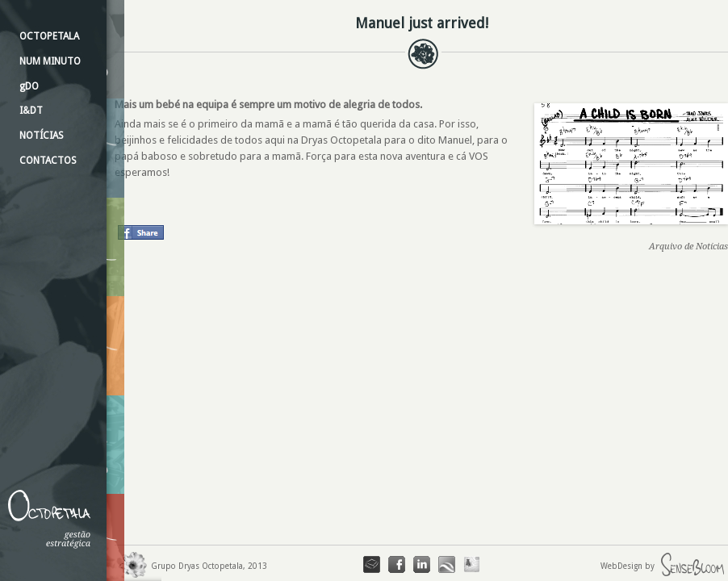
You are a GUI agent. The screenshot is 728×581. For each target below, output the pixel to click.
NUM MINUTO (50, 61)
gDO (29, 86)
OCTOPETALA (49, 36)
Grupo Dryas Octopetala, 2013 (191, 566)
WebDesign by (664, 566)
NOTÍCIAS (42, 136)
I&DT (31, 111)
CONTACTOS (48, 161)
